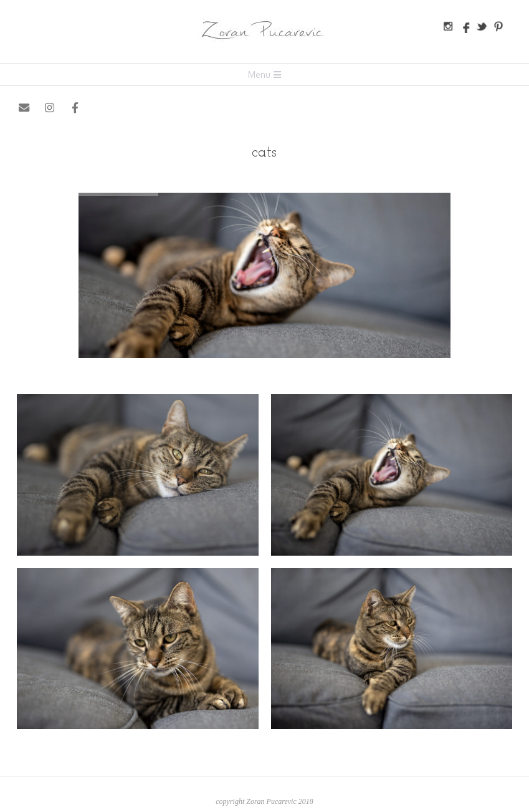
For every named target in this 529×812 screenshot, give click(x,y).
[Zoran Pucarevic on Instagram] (50, 108)
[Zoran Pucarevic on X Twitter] (101, 108)
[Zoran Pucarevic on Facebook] (76, 108)
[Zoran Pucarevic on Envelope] (24, 108)
